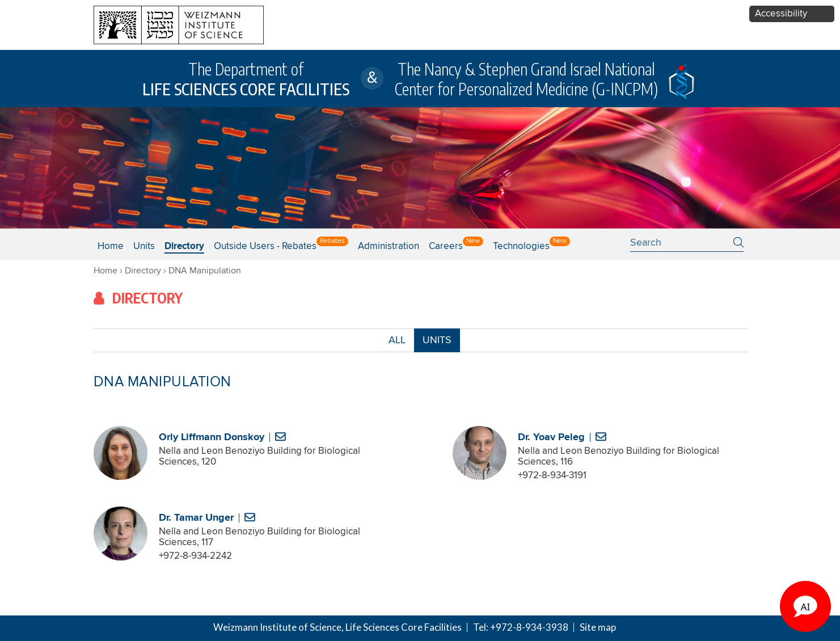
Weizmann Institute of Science (277, 627)
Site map (598, 627)
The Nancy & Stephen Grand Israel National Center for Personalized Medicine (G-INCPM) (526, 79)
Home (111, 246)
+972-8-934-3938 (529, 627)
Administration (389, 246)
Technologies (521, 246)
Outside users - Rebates (265, 246)
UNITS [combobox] (437, 340)
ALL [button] (397, 343)
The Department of (246, 79)
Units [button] (144, 246)
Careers (446, 246)
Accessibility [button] (781, 14)
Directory (184, 246)
